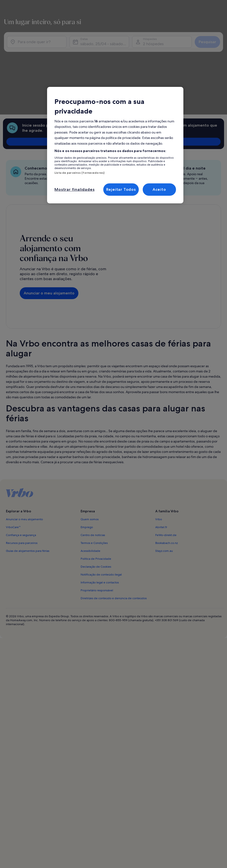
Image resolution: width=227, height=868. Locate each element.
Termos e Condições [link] (94, 468)
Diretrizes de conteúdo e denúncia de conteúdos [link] (114, 524)
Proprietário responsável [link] (97, 516)
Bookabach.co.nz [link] (166, 468)
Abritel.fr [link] (161, 453)
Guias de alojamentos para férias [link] (28, 476)
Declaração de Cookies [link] (96, 492)
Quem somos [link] (90, 445)
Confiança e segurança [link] (21, 461)
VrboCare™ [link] (13, 453)
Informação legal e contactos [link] (100, 508)
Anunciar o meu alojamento (49, 230)
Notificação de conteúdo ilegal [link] (101, 500)
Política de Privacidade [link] (96, 484)
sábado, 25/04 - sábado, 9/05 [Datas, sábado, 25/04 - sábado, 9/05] (105, 51)
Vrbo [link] (159, 445)
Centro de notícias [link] (93, 461)
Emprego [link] (87, 453)
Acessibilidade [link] (90, 476)
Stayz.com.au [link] (164, 476)
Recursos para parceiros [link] (22, 468)
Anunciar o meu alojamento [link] (24, 445)
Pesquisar (205, 49)
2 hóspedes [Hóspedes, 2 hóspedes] (153, 51)
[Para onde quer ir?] (38, 49)
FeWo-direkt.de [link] (166, 461)
